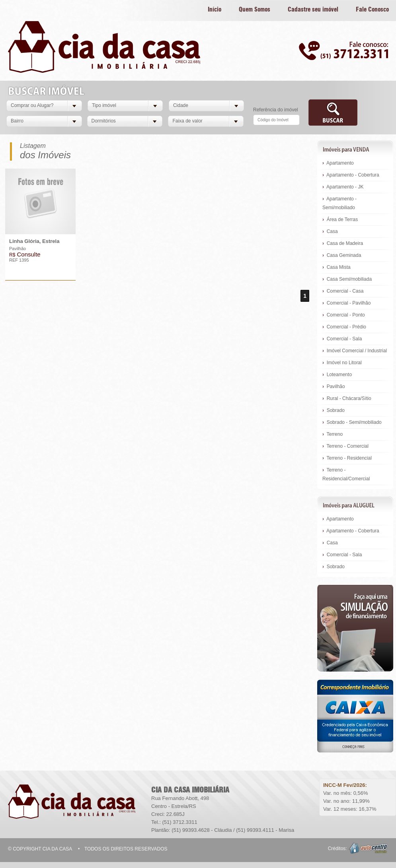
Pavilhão (334, 386)
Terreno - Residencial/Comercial (346, 474)
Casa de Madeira (343, 243)
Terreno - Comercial (345, 446)
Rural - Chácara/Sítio (347, 398)
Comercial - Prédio (344, 327)
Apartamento (338, 163)
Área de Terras (340, 219)
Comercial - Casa (343, 291)
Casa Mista (337, 267)
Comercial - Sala (342, 339)
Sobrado (334, 410)
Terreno (333, 434)
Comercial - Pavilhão (346, 303)
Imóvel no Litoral (342, 363)
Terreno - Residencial (347, 458)
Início (215, 10)
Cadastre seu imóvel (313, 10)
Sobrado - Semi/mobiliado (352, 422)
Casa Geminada (342, 255)
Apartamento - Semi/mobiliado (339, 203)
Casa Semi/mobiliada (347, 279)
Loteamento (337, 375)
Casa (330, 231)
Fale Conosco (372, 10)
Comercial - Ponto (344, 315)
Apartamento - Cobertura (351, 175)
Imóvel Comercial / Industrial (355, 351)
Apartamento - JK (343, 187)
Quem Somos (255, 10)
